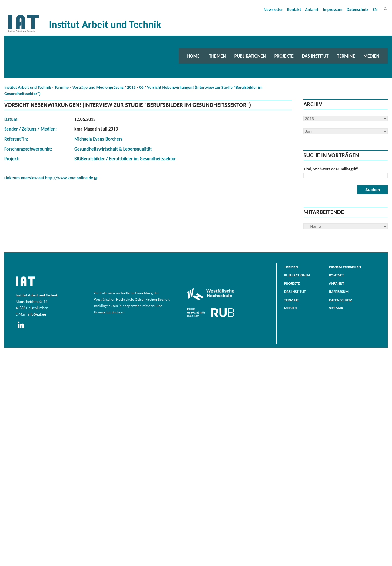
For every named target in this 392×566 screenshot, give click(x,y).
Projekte (284, 56)
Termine (346, 56)
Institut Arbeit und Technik (28, 87)
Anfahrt (312, 10)
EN (375, 10)
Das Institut (315, 56)
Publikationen (250, 56)
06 (141, 87)
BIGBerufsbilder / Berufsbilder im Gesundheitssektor (125, 159)
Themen (218, 56)
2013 (131, 87)
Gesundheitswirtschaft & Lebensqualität (113, 149)
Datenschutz (357, 10)
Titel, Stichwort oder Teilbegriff (330, 169)
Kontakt (294, 10)
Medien (371, 56)
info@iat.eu (37, 314)
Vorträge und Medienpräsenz (98, 87)
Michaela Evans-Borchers (98, 139)
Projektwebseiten (345, 267)
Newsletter (273, 10)
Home (193, 56)
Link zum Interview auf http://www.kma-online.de (49, 178)
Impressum (333, 10)
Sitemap (336, 308)
